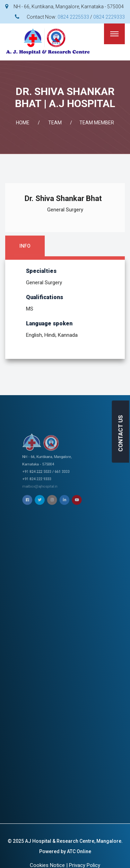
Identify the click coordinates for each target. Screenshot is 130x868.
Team (55, 123)
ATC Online (79, 851)
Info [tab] (25, 246)
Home (23, 123)
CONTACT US (121, 433)
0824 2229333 (109, 17)
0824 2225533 (73, 17)
